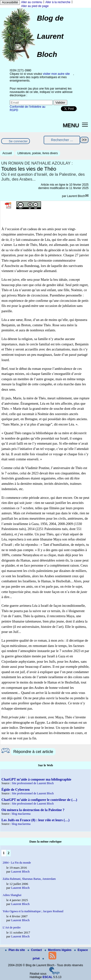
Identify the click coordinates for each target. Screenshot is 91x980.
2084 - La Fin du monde (17, 863)
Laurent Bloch (76, 196)
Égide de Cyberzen (16, 790)
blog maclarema (21, 814)
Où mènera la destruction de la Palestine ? (33, 810)
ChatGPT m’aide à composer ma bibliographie (36, 779)
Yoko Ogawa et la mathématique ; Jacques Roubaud (33, 911)
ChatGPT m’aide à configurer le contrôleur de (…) (39, 800)
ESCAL (48, 977)
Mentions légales (58, 950)
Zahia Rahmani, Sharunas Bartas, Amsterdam (29, 879)
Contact (35, 950)
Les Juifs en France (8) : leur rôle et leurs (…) (35, 820)
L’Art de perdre (12, 927)
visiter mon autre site (56, 74)
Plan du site (15, 950)
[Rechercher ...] (62, 140)
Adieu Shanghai (12, 895)
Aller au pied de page (35, 6)
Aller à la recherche (58, 2)
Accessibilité (10, 2)
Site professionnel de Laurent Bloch (33, 783)
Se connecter (18, 141)
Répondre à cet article (33, 752)
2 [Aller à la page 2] (8, 853)
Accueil (7, 153)
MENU (71, 125)
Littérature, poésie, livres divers (38, 153)
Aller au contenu (32, 2)
